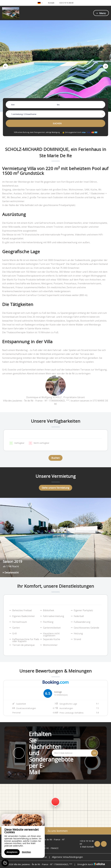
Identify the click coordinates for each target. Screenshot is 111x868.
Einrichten (26, 852)
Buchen (55, 458)
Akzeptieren (12, 852)
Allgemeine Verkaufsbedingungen (67, 857)
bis (58, 105)
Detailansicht (11, 573)
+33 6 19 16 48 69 (85, 842)
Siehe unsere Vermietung (55, 488)
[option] (55, 66)
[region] (23, 836)
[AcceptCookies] (5, 863)
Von (13, 105)
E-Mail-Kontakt (85, 847)
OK (94, 753)
